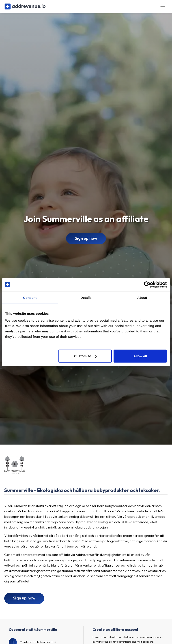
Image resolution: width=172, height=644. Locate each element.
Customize (85, 356)
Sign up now (86, 243)
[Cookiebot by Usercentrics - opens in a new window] (147, 285)
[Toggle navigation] (163, 9)
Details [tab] (86, 297)
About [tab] (142, 297)
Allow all (140, 356)
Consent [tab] (30, 297)
